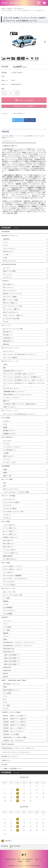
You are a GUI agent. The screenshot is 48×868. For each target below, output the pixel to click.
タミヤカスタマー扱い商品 (11, 318)
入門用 (5, 365)
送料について (39, 859)
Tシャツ (5, 242)
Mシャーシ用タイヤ (9, 531)
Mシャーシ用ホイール (10, 534)
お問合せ (28, 861)
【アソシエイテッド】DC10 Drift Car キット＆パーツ (19, 414)
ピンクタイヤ (7, 277)
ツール (5, 624)
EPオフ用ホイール (9, 544)
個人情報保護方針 (28, 859)
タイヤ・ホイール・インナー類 (12, 306)
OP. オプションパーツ (10, 291)
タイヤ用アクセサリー (10, 559)
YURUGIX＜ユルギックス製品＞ (11, 712)
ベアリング (6, 459)
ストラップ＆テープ (9, 611)
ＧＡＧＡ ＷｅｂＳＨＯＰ (11, 3)
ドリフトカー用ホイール (10, 553)
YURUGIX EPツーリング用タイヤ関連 (15, 737)
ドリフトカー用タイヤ (10, 550)
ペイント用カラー (8, 572)
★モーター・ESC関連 (8, 496)
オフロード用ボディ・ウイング (12, 569)
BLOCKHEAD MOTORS (9, 264)
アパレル (6, 322)
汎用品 (5, 639)
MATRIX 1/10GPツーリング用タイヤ (15, 719)
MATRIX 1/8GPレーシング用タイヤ (14, 716)
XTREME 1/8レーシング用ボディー (14, 728)
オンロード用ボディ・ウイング (12, 566)
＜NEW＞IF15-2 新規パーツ (11, 658)
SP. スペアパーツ (8, 287)
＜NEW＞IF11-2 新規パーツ (11, 664)
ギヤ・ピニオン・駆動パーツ (12, 309)
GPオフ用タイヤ (8, 547)
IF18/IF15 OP (7, 667)
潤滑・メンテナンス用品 (10, 300)
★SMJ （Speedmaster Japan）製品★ (14, 680)
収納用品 (6, 601)
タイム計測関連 (8, 614)
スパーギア (6, 444)
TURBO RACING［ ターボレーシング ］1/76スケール (18, 748)
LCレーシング (6, 325)
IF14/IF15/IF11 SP (8, 652)
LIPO (4, 483)
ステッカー (6, 268)
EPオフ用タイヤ (8, 540)
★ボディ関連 (6, 563)
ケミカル (6, 604)
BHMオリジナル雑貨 (9, 271)
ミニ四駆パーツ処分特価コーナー (12, 769)
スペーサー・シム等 (9, 462)
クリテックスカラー (9, 582)
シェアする (30, 120)
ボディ (5, 699)
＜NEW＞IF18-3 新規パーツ (11, 655)
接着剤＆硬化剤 (8, 556)
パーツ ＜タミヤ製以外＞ (11, 358)
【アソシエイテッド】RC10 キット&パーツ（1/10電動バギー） (22, 377)
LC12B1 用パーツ (8, 338)
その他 (5, 258)
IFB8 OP (6, 677)
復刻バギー (6, 401)
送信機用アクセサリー (10, 434)
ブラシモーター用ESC (10, 509)
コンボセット (7, 515)
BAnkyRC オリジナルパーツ (10, 756)
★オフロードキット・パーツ (10, 361)
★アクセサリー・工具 (8, 588)
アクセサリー (7, 518)
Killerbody (6, 344)
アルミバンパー (8, 274)
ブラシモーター (8, 505)
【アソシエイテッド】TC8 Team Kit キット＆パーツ (19, 354)
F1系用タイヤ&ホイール (10, 537)
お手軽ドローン (6, 760)
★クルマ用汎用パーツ (8, 437)
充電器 (5, 470)
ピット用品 (6, 598)
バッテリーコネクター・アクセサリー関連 (16, 492)
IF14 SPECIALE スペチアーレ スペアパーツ (17, 646)
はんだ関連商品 (8, 607)
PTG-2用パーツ (8, 335)
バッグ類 (6, 255)
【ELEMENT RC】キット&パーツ (13, 371)
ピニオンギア (7, 441)
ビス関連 (6, 453)
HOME (3, 9)
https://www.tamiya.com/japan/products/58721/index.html (19, 143)
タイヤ (5, 702)
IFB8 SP (5, 674)
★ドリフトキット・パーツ (10, 411)
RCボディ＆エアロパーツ (11, 312)
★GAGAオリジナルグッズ (10, 236)
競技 (4, 368)
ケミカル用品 (7, 627)
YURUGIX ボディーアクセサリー (14, 741)
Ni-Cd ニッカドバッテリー (11, 489)
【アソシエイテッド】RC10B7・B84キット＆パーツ (19, 374)
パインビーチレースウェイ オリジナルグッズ (16, 752)
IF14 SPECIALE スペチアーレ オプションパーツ (19, 643)
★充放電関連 (6, 466)
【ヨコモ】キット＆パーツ (11, 388)
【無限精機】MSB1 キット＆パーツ (14, 391)
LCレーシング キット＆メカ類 (13, 329)
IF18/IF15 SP (7, 670)
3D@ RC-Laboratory (8, 744)
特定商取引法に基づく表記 (13, 859)
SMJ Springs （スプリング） (12, 684)
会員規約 (20, 861)
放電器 (5, 473)
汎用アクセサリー (8, 456)
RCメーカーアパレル (9, 261)
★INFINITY (5, 617)
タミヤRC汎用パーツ (9, 450)
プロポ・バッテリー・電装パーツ (13, 315)
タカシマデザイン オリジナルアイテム (15, 579)
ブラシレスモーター (9, 499)
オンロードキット (8, 351)
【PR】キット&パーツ (10, 407)
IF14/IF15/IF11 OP (9, 649)
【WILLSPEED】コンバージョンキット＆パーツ (18, 395)
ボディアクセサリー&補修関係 (12, 576)
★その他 (4, 765)
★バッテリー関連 (7, 479)
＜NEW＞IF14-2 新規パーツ (11, 661)
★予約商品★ (6, 232)
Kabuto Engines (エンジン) (11, 690)
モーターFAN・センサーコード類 (13, 512)
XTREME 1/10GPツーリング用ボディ (15, 725)
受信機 (5, 427)
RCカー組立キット (19, 9)
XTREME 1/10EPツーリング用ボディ (15, 722)
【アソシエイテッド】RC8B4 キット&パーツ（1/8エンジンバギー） (24, 380)
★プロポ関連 (6, 418)
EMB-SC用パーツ (8, 341)
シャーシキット (8, 621)
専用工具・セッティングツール (12, 294)
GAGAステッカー (8, 252)
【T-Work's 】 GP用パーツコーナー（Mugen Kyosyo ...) (20, 404)
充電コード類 (7, 476)
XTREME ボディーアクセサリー (13, 731)
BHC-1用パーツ (8, 332)
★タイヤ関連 (6, 521)
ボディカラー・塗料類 (10, 297)
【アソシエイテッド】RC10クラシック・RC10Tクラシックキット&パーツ (24, 384)
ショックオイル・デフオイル (12, 447)
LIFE (4, 486)
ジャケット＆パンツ (9, 248)
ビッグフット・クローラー (11, 398)
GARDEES (6, 239)
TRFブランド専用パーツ (10, 303)
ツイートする (18, 120)
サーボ (5, 424)
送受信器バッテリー (9, 431)
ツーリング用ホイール (10, 528)
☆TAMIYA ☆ (10, 9)
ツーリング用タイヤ (9, 525)
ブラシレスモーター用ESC (11, 502)
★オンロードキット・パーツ (10, 348)
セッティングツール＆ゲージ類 (12, 595)
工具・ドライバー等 (9, 592)
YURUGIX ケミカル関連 (11, 734)
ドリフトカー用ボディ (10, 585)
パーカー (6, 245)
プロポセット (7, 421)
